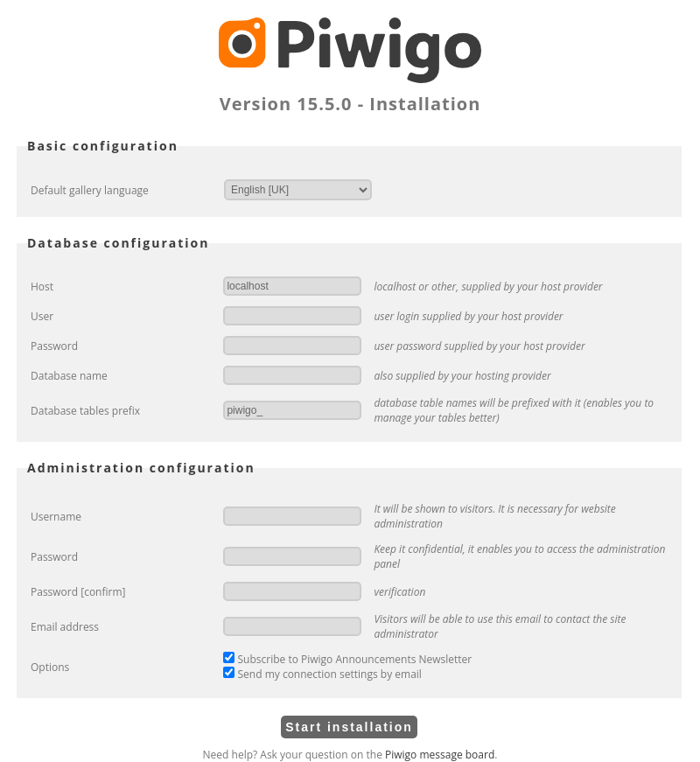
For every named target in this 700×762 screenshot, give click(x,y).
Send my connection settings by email (322, 674)
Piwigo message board (440, 755)
